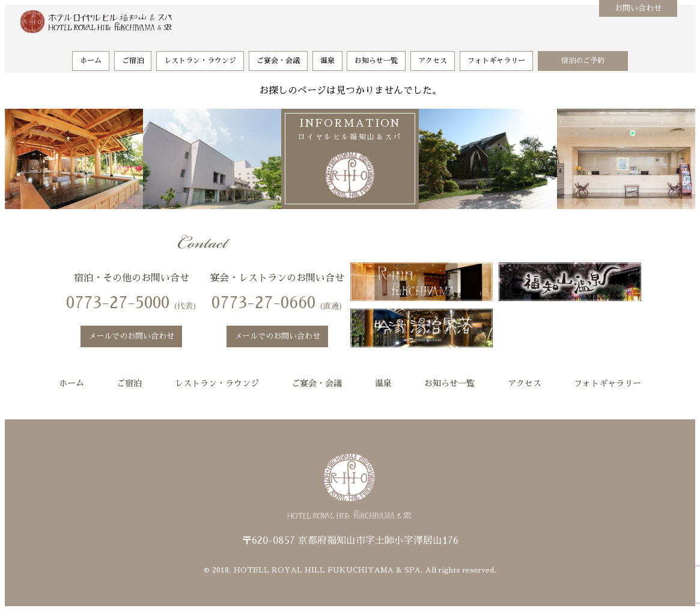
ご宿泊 (133, 55)
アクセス (433, 55)
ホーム (91, 55)
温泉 (327, 55)
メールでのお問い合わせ (131, 336)
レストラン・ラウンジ (200, 55)
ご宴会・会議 (278, 55)
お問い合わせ (638, 8)
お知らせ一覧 (376, 55)
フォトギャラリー (496, 55)
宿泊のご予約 (583, 55)
